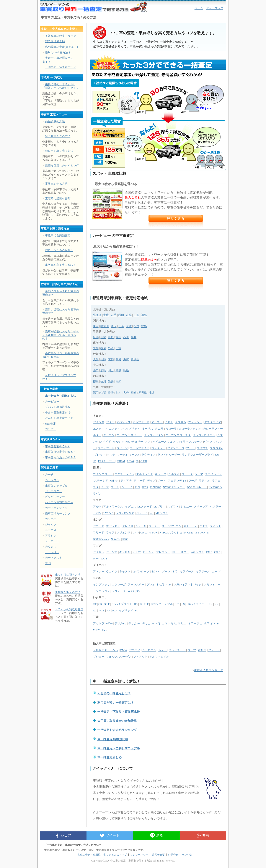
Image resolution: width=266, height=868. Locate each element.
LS (183, 604)
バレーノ (142, 513)
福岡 (96, 393)
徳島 (96, 381)
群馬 (144, 326)
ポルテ (111, 455)
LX (211, 604)
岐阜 (103, 348)
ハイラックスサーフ (190, 442)
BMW (124, 650)
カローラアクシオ (190, 429)
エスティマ (100, 429)
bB (95, 461)
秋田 (121, 315)
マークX (134, 455)
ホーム (199, 8)
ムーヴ (216, 572)
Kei (151, 513)
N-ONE (189, 533)
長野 (111, 337)
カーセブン (52, 480)
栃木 (136, 326)
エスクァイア (213, 422)
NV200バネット (197, 487)
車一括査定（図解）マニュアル (119, 748)
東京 (96, 326)
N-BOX (153, 533)
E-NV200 (156, 487)
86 (137, 461)
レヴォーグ (119, 591)
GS (100, 604)
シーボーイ (52, 541)
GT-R (145, 487)
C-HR (144, 461)
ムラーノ (127, 487)
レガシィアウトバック (188, 585)
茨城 (129, 326)
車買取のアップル (56, 486)
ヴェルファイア (140, 448)
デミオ (137, 552)
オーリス (147, 429)
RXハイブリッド (123, 611)
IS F (146, 604)
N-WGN (116, 539)
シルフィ (174, 474)
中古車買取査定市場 (58, 413)
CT (95, 604)
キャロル (125, 552)
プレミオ (100, 455)
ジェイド (154, 526)
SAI (217, 455)
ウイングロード (103, 474)
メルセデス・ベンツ (106, 650)
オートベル (52, 552)
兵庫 (103, 359)
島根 (126, 370)
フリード (99, 533)
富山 (118, 337)
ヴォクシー (158, 448)
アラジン (51, 536)
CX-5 (217, 552)
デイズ (151, 481)
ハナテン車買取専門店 (59, 502)
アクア (110, 422)
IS (141, 604)
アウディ (135, 650)
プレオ (151, 585)
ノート (162, 481)
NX (216, 604)
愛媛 (111, 381)
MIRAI (121, 461)
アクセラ (99, 552)
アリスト (157, 422)
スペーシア (201, 507)
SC (137, 611)
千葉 (121, 326)
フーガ (193, 481)
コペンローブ (141, 572)
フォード (214, 650)
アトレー (99, 572)
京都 (111, 359)
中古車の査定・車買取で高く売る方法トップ (101, 855)
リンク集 (187, 855)
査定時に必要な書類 (58, 199)
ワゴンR (108, 513)
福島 (144, 315)
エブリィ (160, 507)
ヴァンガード (106, 448)
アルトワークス (113, 507)
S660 (125, 539)
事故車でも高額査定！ (59, 236)
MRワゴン (162, 513)
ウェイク (112, 572)
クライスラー (177, 650)
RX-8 (104, 559)
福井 (134, 337)
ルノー (162, 650)
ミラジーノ (203, 572)
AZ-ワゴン (197, 552)
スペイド (105, 442)
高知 (118, 381)
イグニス (131, 507)
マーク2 (122, 455)
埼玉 (114, 326)
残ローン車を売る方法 (59, 151)
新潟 (96, 337)
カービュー (52, 402)
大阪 (96, 359)
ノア (148, 442)
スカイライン (214, 474)
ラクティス (148, 455)
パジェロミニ (178, 624)
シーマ (199, 474)
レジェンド (123, 533)
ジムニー (186, 507)
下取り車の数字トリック (61, 36)
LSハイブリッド (197, 604)
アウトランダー (103, 624)
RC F (102, 611)
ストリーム (190, 526)
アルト (97, 507)
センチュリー (135, 442)
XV (138, 591)
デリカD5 (148, 624)
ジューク (187, 474)
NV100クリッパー (174, 487)
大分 (126, 393)
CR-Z (144, 533)
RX (108, 611)
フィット (215, 526)
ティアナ (126, 481)
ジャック (51, 525)
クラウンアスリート (129, 435)
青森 (106, 315)
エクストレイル (124, 474)
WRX (131, 591)
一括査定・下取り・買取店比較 (119, 712)
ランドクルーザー (169, 455)
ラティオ (204, 481)
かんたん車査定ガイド (59, 418)
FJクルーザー (106, 461)
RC (95, 611)
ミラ (175, 572)
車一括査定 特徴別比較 (113, 739)
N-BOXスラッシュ (171, 533)
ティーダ (139, 481)
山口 (96, 370)
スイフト (173, 507)
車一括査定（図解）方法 (61, 396)
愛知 (96, 348)
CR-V (136, 533)
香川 (103, 381)
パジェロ (162, 624)
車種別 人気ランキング (208, 670)
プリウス (202, 448)
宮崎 (134, 393)
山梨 (103, 337)
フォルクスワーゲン (119, 657)
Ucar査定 (51, 424)
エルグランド (145, 474)
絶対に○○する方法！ (58, 53)
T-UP (48, 563)
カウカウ (51, 547)
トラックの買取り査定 (69, 609)
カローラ (171, 429)
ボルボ (202, 650)
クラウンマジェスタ (178, 435)
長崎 (111, 393)
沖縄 (152, 393)
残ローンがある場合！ (59, 250)
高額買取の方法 (55, 121)
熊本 (118, 393)
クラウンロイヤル (204, 435)
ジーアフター (54, 491)
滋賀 (126, 359)
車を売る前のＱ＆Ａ (58, 446)
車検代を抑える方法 (68, 592)
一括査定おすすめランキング (117, 730)
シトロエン (149, 650)
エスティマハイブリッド (124, 429)
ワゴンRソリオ (125, 513)
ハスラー (215, 507)
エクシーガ (119, 585)
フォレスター (136, 585)
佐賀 (103, 393)
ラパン (97, 513)
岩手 (114, 315)
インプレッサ (101, 585)
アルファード (141, 422)
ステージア (101, 481)
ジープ (192, 650)
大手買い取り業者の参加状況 (117, 721)
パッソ (208, 442)
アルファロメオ (159, 657)
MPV (96, 559)
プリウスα (216, 448)
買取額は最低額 (55, 41)
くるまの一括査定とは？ (114, 693)
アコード (99, 526)
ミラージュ (195, 624)
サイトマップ (215, 8)
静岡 (111, 348)
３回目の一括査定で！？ (61, 67)
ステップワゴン (172, 526)
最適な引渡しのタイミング (62, 166)
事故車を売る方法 (56, 184)
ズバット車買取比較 (58, 407)
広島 (103, 370)
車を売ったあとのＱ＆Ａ (60, 457)
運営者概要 (158, 855)
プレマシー (163, 552)
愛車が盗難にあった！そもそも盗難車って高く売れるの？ (61, 335)
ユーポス (51, 530)
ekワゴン (210, 624)
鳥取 (118, 370)
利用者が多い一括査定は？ (116, 703)
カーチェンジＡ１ (56, 508)
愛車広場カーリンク (58, 514)
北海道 (97, 315)
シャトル (141, 526)
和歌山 (135, 359)
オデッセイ (113, 526)
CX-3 (209, 552)
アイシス (99, 422)
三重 (118, 348)
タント (156, 572)
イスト (169, 422)
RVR (105, 630)
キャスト (125, 572)
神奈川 (105, 326)
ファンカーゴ (176, 448)
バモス (204, 526)
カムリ (159, 429)
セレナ (114, 481)
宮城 (129, 315)
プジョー (99, 657)
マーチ (115, 487)
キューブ (161, 474)
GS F (107, 604)
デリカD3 (134, 624)
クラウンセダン (154, 435)
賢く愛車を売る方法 (58, 136)
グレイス (128, 526)
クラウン (109, 435)
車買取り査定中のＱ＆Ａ (60, 452)
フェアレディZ (177, 481)
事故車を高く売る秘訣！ (61, 265)
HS (136, 604)
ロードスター (181, 552)
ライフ (110, 533)
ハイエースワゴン (164, 442)
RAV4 (130, 461)
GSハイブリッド (122, 604)
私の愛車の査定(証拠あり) (62, 47)
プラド (190, 448)
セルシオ (119, 442)
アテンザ (112, 552)
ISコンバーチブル (162, 604)
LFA (177, 604)
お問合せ (173, 855)
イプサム (181, 422)
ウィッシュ (195, 422)
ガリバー (51, 429)
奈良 (118, 359)
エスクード (145, 507)
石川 (126, 337)
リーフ (105, 487)
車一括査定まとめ (109, 757)
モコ (137, 487)
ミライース (187, 572)
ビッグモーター (55, 497)
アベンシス (123, 422)
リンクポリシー (139, 855)
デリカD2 (120, 624)
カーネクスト (54, 558)
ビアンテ (149, 552)
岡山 (111, 370)
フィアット (140, 657)
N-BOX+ (200, 533)
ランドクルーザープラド (197, 455)
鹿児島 (143, 393)
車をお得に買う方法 (68, 575)
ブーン (166, 572)
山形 (136, 315)
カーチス (51, 475)
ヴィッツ (122, 448)
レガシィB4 (164, 585)
